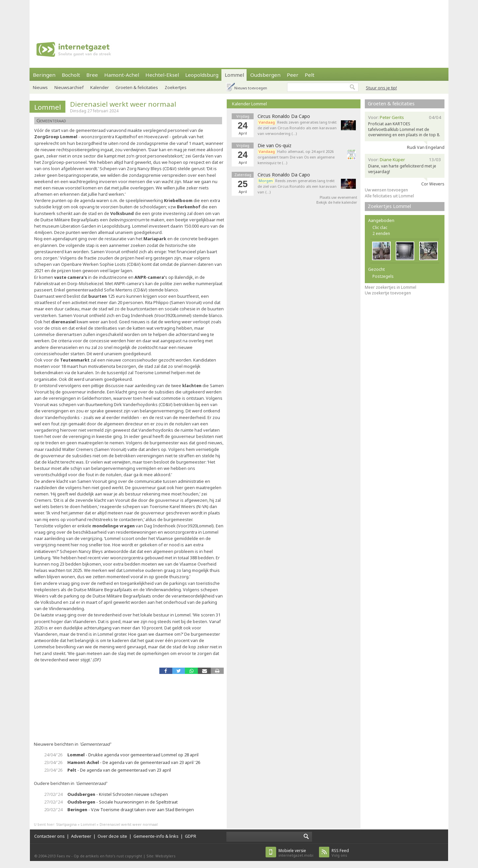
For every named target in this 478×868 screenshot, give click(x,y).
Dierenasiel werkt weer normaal (123, 104)
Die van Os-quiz (275, 146)
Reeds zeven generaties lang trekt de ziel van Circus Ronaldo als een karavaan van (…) (297, 186)
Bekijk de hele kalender (337, 202)
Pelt (310, 75)
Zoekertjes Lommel (389, 206)
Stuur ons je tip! (381, 88)
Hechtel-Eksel (162, 75)
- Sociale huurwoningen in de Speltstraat (122, 802)
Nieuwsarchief (69, 87)
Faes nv (64, 856)
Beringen (44, 75)
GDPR (191, 836)
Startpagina (66, 824)
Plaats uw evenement (338, 197)
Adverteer (81, 836)
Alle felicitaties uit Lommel (389, 196)
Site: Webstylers (161, 856)
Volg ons (340, 853)
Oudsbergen (265, 75)
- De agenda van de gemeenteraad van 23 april (119, 770)
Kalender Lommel (249, 104)
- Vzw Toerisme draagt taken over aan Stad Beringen (131, 810)
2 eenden (381, 233)
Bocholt (71, 75)
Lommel (234, 75)
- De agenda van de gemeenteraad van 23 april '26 (134, 762)
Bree (92, 75)
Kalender (100, 87)
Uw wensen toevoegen (386, 190)
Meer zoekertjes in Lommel (391, 287)
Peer (293, 75)
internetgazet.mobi (296, 853)
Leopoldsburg (202, 75)
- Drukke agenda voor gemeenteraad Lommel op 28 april (133, 755)
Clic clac (380, 227)
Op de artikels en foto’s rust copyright (108, 856)
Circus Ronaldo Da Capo (284, 116)
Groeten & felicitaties (137, 87)
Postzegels (383, 276)
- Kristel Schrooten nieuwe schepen (118, 794)
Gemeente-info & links (156, 836)
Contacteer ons (49, 836)
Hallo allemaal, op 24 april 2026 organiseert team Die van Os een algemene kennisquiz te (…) (296, 157)
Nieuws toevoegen (251, 88)
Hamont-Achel (122, 75)
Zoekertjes (176, 87)
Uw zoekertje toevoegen (388, 293)
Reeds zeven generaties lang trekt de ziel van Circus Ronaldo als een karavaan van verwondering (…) (297, 128)
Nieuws (40, 87)
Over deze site (112, 836)
